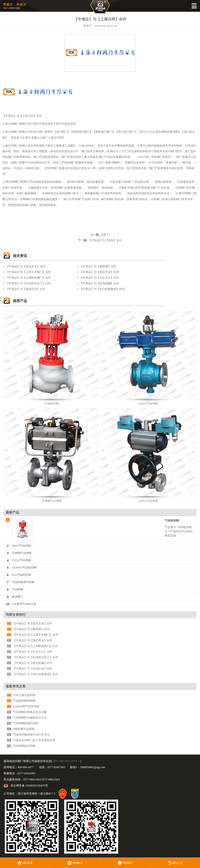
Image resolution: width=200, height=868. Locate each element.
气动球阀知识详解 (24, 746)
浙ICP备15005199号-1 (66, 761)
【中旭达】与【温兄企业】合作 (26, 266)
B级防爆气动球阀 (24, 729)
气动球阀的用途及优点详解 (30, 712)
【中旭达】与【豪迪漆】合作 (98, 266)
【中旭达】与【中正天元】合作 (99, 278)
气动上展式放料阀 (24, 695)
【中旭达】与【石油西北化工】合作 (28, 283)
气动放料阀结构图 (24, 701)
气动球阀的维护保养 (26, 723)
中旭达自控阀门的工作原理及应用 (34, 740)
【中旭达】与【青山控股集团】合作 (102, 289)
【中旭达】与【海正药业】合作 (99, 272)
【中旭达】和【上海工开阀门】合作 (28, 272)
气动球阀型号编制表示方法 (30, 718)
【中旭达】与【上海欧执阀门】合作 (28, 278)
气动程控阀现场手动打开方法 (31, 735)
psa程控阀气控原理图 (26, 706)
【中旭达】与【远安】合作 (105, 240)
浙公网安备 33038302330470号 (29, 786)
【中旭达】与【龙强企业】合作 (26, 289)
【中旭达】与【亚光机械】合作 (99, 283)
